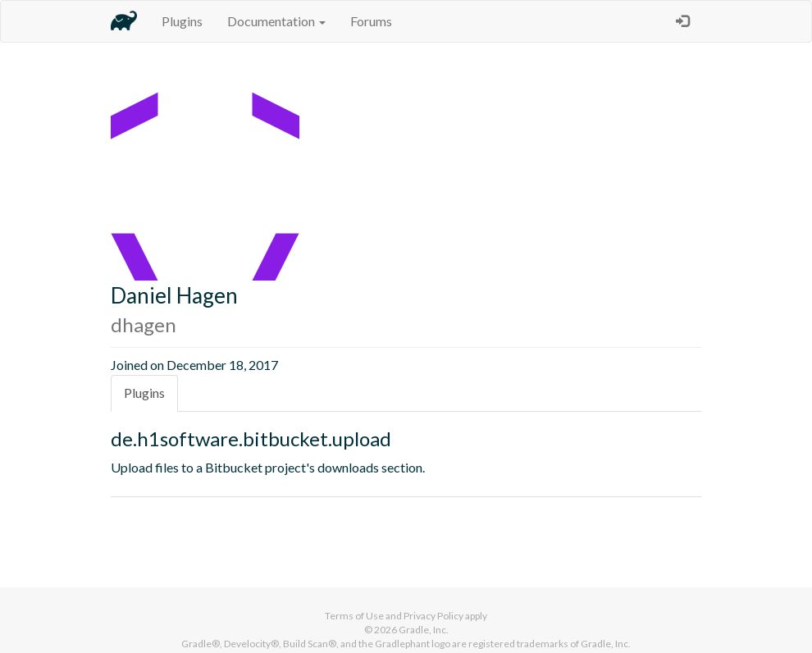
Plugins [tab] (144, 393)
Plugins (182, 21)
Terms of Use (354, 616)
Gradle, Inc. (424, 630)
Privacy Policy (433, 616)
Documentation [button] (276, 21)
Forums (371, 21)
